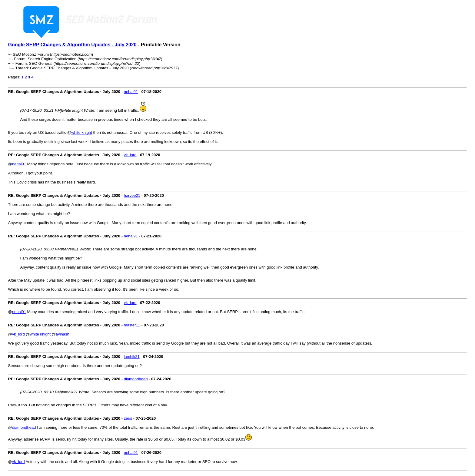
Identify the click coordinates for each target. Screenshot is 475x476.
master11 (132, 325)
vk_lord (130, 155)
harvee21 (132, 195)
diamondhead (136, 379)
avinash (63, 334)
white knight (82, 132)
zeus (128, 418)
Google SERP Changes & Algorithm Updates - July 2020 (72, 45)
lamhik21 (132, 357)
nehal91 (131, 92)
